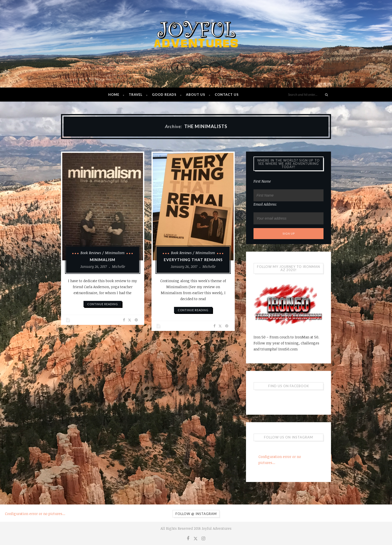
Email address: (265, 204)
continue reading (103, 304)
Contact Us (227, 95)
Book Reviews (91, 253)
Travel (136, 95)
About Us (196, 95)
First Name (262, 181)
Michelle (118, 266)
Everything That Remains (193, 260)
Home (114, 95)
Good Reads (164, 95)
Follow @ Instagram (196, 514)
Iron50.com (288, 349)
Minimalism (115, 253)
